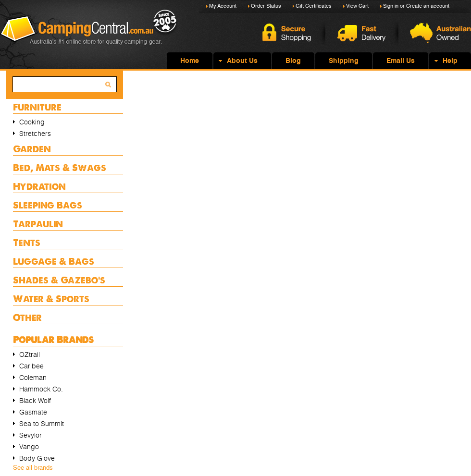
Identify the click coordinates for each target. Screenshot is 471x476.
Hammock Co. (41, 389)
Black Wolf (35, 401)
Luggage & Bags (54, 261)
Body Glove (37, 458)
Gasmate (33, 412)
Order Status (266, 6)
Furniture (37, 107)
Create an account (428, 6)
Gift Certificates (314, 6)
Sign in (391, 6)
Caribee (31, 366)
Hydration (39, 186)
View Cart (357, 6)
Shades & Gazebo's (59, 280)
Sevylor (31, 435)
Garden (32, 149)
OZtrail (30, 354)
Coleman (33, 378)
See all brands (33, 468)
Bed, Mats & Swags (60, 167)
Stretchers (35, 134)
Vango (29, 447)
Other (27, 317)
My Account (223, 6)
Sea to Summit (42, 424)
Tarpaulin (38, 224)
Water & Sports (51, 299)
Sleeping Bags (48, 205)
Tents (27, 242)
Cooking (32, 122)
